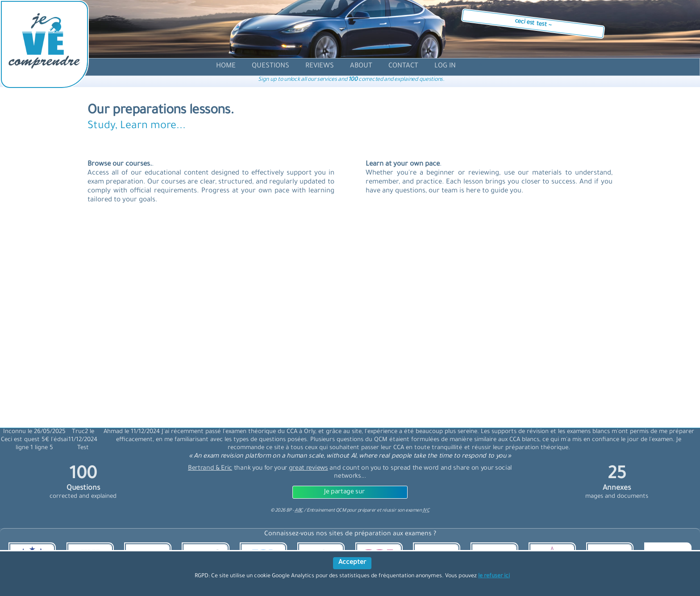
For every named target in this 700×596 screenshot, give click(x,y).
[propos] (361, 66)
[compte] (445, 66)
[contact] (403, 66)
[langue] (478, 68)
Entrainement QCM (327, 511)
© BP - (287, 511)
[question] (271, 66)
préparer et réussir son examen (394, 511)
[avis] (320, 66)
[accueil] (226, 66)
